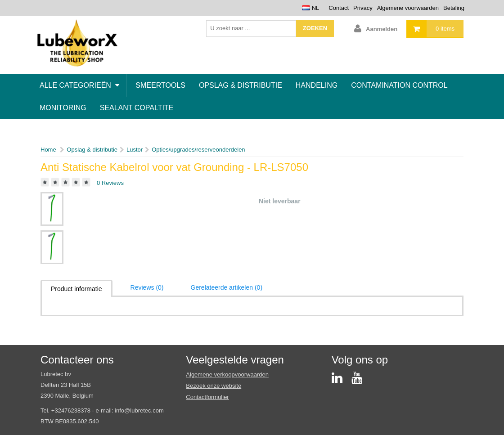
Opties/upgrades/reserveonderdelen (198, 150)
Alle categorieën (79, 85)
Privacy (363, 8)
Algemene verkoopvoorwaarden (227, 374)
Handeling (317, 85)
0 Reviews (110, 183)
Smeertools (160, 85)
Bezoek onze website (214, 386)
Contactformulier (207, 397)
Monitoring (63, 108)
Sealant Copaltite (137, 108)
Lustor (135, 150)
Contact (339, 8)
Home (48, 150)
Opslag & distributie (241, 85)
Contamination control (399, 85)
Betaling (454, 8)
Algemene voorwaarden (408, 8)
